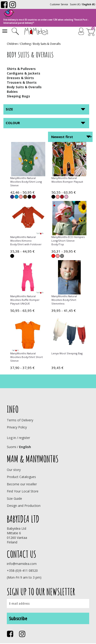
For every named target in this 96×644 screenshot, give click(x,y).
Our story (14, 470)
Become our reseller (22, 484)
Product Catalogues (21, 477)
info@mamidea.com (22, 564)
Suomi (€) (75, 4)
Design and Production (24, 506)
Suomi (11, 447)
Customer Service (59, 4)
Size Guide (14, 498)
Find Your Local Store (23, 491)
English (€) (89, 4)
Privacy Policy (17, 427)
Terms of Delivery (20, 420)
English (25, 447)
